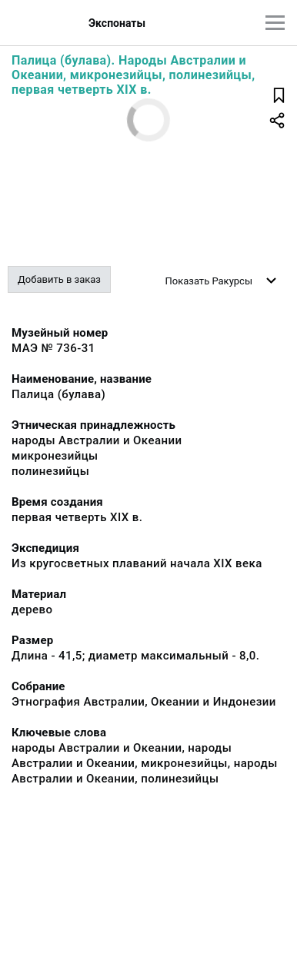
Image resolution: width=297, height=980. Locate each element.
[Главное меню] (275, 23)
